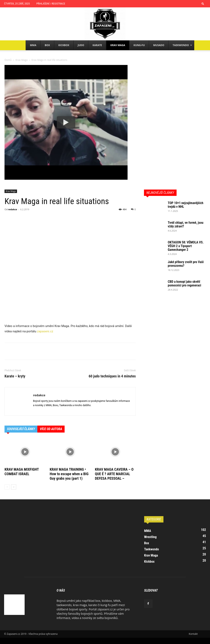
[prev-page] (7, 487)
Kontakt (193, 634)
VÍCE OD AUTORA (51, 429)
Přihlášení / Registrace (51, 4)
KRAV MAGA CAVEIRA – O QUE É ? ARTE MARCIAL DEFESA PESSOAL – (114, 474)
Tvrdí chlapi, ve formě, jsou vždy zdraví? (186, 224)
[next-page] (14, 487)
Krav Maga (22, 60)
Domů (8, 60)
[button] (203, 4)
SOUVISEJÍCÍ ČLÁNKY (21, 429)
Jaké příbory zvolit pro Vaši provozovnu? (186, 264)
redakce (13, 209)
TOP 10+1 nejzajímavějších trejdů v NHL (185, 205)
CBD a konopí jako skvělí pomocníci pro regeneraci (184, 283)
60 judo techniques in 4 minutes (112, 376)
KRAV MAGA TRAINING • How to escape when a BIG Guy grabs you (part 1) (69, 474)
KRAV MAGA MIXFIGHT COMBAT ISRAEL (22, 472)
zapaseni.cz (45, 331)
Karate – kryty (15, 376)
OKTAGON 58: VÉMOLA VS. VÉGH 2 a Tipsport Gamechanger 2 (186, 246)
